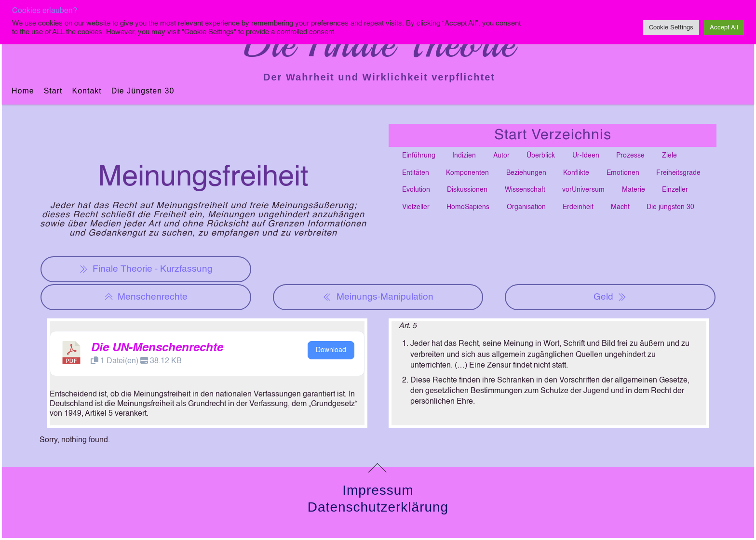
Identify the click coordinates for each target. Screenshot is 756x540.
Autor (501, 156)
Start (53, 91)
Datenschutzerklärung (378, 507)
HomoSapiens (468, 207)
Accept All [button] (724, 28)
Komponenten (467, 173)
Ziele (669, 156)
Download (331, 350)
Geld (610, 297)
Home (23, 91)
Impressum (378, 490)
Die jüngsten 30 (143, 91)
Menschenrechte (146, 297)
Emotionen (623, 173)
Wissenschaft (525, 190)
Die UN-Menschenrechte (157, 348)
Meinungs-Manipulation (378, 297)
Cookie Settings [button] (671, 28)
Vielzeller (416, 207)
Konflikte (576, 173)
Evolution (416, 190)
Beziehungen (526, 173)
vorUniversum (583, 190)
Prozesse (630, 156)
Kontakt (87, 91)
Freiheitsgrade (678, 173)
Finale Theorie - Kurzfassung (146, 269)
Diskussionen (467, 190)
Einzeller (675, 190)
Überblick (541, 156)
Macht (620, 207)
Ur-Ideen (586, 156)
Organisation (526, 207)
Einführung (419, 156)
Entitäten (416, 173)
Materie (634, 190)
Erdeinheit (578, 207)
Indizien (464, 156)
